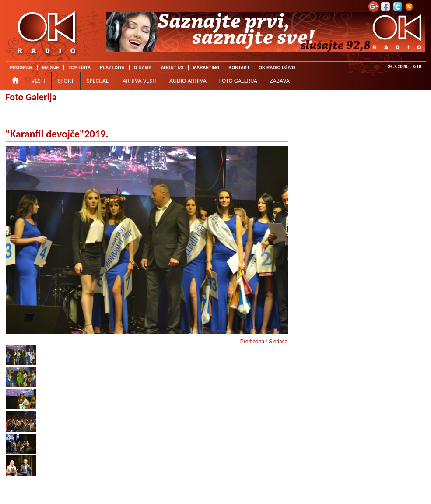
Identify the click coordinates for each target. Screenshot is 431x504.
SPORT (66, 81)
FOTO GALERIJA (238, 81)
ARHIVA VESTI (140, 81)
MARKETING (206, 68)
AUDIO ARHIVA (188, 81)
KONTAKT (239, 68)
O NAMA (143, 68)
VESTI (38, 81)
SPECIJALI (98, 81)
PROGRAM (21, 68)
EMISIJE (51, 68)
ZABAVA (280, 81)
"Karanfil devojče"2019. (57, 134)
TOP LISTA (79, 68)
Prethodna (252, 342)
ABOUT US (172, 68)
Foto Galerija (31, 97)
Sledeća (278, 342)
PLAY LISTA (112, 68)
